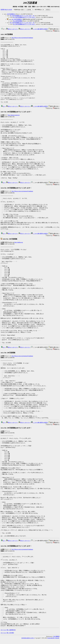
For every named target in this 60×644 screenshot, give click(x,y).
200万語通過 (10, 14)
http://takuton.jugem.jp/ (14, 120)
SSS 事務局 (56, 641)
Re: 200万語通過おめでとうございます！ (21, 16)
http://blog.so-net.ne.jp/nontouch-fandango (22, 38)
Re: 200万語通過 (16, 19)
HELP (6, 10)
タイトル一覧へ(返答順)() (8, 635)
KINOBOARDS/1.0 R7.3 (28, 643)
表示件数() (38, 10)
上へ (3, 111)
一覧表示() (17, 10)
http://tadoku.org (19, 247)
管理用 (2, 10)
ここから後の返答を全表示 (39, 29)
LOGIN (10, 10)
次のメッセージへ (24, 29)
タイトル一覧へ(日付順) (7, 637)
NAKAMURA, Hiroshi (53, 643)
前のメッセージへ (12, 29)
